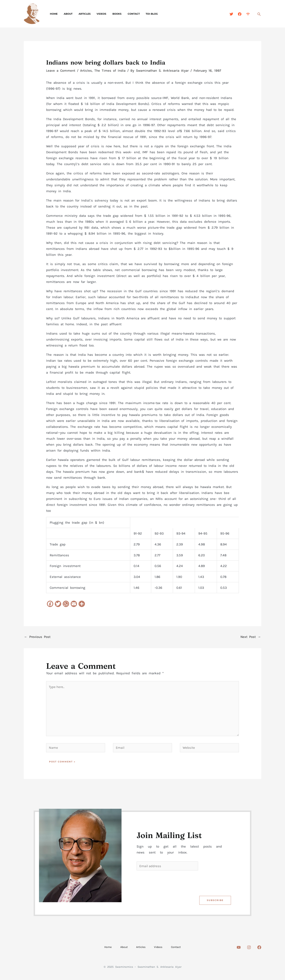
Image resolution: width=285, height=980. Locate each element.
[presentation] (167, 884)
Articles (81, 14)
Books (111, 14)
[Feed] (248, 14)
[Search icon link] (259, 14)
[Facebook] (240, 14)
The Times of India (110, 70)
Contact (126, 14)
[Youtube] (239, 949)
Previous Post (37, 637)
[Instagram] (249, 949)
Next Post (251, 637)
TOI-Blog (143, 14)
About (66, 14)
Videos (97, 14)
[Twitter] (231, 14)
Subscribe (215, 902)
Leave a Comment (61, 70)
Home (53, 14)
